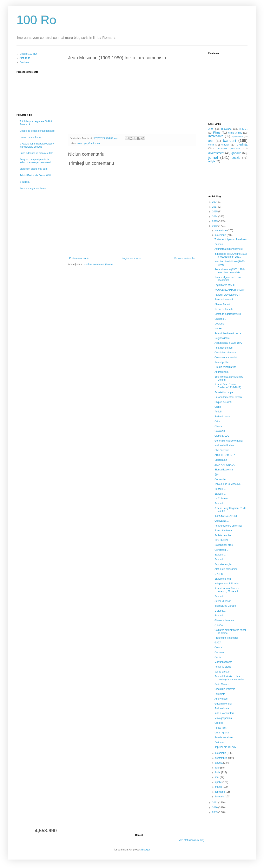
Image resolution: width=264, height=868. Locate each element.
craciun (225, 145)
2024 (215, 202)
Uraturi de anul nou (30, 137)
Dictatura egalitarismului (228, 314)
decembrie (221, 230)
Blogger (146, 850)
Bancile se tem (223, 579)
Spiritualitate (237, 136)
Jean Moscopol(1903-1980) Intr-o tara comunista (230, 271)
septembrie (222, 758)
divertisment (216, 153)
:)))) (216, 474)
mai (217, 777)
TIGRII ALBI (221, 540)
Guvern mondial (223, 704)
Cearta (218, 648)
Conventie (220, 479)
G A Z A (219, 625)
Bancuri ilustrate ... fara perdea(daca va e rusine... (230, 678)
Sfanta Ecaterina (224, 470)
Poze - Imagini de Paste (33, 188)
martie (219, 787)
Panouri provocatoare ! (227, 295)
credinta (242, 144)
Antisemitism (222, 372)
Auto (211, 129)
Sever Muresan (223, 601)
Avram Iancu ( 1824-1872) (229, 343)
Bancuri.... (220, 489)
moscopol (82, 143)
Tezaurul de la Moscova (227, 484)
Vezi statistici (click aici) (191, 840)
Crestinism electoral (225, 353)
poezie (236, 158)
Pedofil (218, 412)
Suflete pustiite (223, 535)
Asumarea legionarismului (229, 249)
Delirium (219, 742)
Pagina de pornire (131, 258)
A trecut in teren (223, 531)
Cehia (218, 657)
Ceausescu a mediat (226, 358)
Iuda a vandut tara (225, 713)
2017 (215, 207)
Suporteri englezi (224, 564)
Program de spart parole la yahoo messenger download (35, 161)
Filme (217, 133)
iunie (218, 772)
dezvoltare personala (229, 148)
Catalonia (220, 431)
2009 (215, 812)
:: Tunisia (25, 182)
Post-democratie (223, 348)
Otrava (218, 426)
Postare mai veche (185, 258)
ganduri (236, 153)
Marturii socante (223, 662)
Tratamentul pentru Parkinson (231, 239)
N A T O (219, 574)
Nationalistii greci (224, 545)
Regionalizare (222, 338)
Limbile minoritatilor (225, 367)
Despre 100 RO (28, 54)
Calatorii (243, 129)
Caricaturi (220, 652)
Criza (217, 421)
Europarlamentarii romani (228, 397)
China (218, 407)
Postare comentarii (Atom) (98, 264)
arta (211, 141)
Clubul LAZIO (222, 436)
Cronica (219, 723)
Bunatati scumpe (224, 392)
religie (212, 161)
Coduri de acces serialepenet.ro (37, 131)
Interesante (216, 136)
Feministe (220, 694)
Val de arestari (222, 672)
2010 (215, 808)
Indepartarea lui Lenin (226, 584)
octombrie (221, 753)
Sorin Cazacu (222, 684)
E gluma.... (220, 611)
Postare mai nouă (79, 258)
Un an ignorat (222, 733)
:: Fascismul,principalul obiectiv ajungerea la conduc (37, 145)
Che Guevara (222, 450)
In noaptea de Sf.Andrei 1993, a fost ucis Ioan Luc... (231, 255)
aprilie (219, 782)
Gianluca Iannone (224, 621)
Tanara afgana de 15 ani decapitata (228, 279)
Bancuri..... (220, 244)
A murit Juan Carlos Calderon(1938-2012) (228, 386)
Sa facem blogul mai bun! (34, 169)
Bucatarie (226, 129)
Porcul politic (222, 362)
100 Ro (36, 20)
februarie (220, 792)
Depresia (219, 324)
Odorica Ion (94, 143)
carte (211, 145)
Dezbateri (25, 62)
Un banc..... (221, 319)
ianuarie (220, 797)
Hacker (218, 328)
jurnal (213, 157)
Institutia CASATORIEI (227, 516)
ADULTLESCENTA (225, 455)
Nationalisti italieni (224, 445)
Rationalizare (222, 708)
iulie (218, 768)
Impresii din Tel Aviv (225, 747)
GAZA (218, 643)
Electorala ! (221, 460)
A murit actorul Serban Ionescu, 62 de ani (227, 590)
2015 (215, 212)
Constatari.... (222, 550)
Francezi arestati (224, 300)
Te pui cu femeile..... (226, 309)
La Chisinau (221, 499)
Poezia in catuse (224, 737)
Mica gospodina (223, 718)
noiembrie (221, 235)
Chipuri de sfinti (223, 402)
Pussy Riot (220, 728)
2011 (215, 803)
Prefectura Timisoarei (226, 638)
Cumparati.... (222, 521)
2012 (215, 226)
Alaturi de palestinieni (226, 569)
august (219, 763)
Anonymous (221, 699)
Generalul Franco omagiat (229, 441)
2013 (215, 221)
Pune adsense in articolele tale (36, 153)
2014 (215, 217)
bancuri (229, 140)
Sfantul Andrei (222, 304)
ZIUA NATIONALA (225, 465)
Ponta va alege (223, 667)
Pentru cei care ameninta (228, 526)
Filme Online (235, 133)
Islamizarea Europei (225, 606)
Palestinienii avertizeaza (228, 333)
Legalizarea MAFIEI (225, 285)
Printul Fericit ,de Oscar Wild (35, 175)
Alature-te (25, 58)
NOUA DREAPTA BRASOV (230, 290)
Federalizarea (222, 417)
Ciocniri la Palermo (225, 689)
